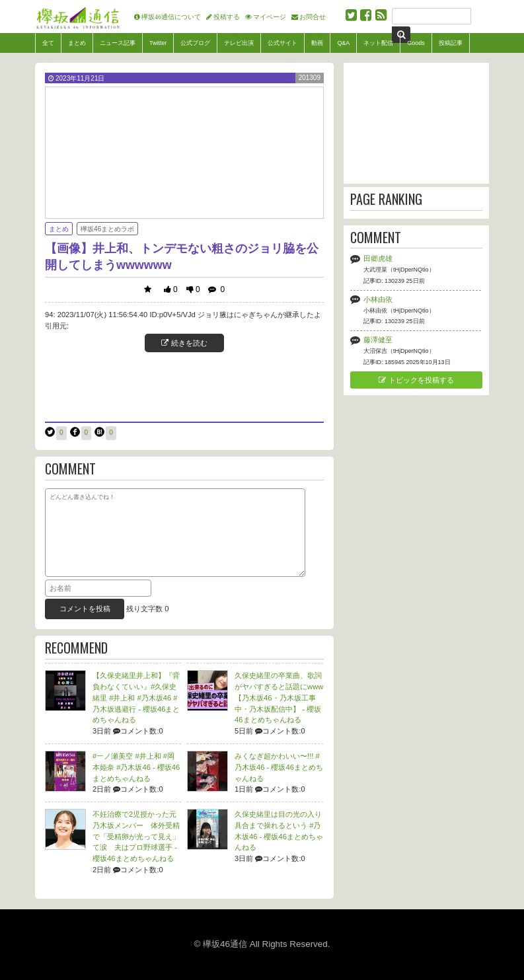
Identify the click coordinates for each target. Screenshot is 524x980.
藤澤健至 (378, 340)
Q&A (343, 43)
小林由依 (378, 299)
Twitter (158, 43)
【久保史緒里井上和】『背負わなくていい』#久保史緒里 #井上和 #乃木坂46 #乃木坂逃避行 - (136, 697)
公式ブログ (195, 43)
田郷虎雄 (378, 258)
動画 (317, 43)
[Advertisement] (184, 385)
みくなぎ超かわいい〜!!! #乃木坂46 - (279, 767)
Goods (416, 43)
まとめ (77, 43)
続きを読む (184, 343)
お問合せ (313, 17)
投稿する (227, 17)
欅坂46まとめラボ (107, 229)
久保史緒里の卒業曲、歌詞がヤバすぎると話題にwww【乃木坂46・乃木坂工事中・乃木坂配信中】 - (279, 697)
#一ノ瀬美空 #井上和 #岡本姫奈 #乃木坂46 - (136, 767)
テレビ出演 (239, 43)
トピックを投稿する (416, 380)
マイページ (270, 17)
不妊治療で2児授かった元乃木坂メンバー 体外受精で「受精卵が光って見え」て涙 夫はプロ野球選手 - (136, 836)
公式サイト (282, 43)
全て (48, 43)
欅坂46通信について (171, 17)
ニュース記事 (118, 43)
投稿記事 (451, 43)
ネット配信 (378, 43)
